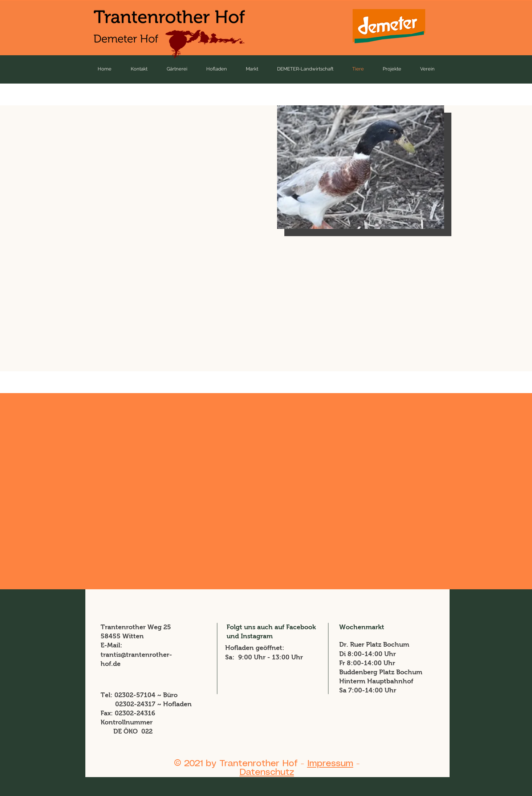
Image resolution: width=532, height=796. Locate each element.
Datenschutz (267, 772)
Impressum (330, 764)
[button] (361, 167)
